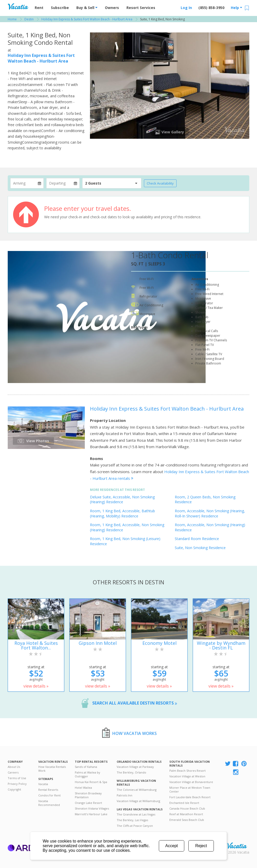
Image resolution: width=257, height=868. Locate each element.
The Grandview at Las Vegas (136, 814)
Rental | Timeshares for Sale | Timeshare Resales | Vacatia (237, 846)
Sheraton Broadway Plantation (88, 795)
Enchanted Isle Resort (184, 803)
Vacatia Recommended (49, 803)
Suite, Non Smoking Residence (200, 548)
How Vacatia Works (135, 733)
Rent (39, 8)
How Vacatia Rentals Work (52, 769)
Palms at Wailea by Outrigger (88, 774)
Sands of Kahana (86, 767)
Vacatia (43, 784)
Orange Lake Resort (88, 803)
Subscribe (60, 8)
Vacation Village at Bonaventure (191, 782)
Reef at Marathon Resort (186, 814)
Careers (13, 772)
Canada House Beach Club (187, 808)
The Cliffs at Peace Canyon (135, 826)
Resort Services (141, 8)
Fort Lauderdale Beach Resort (190, 797)
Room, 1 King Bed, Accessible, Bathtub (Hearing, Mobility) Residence (122, 513)
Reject (201, 846)
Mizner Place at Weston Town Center (190, 789)
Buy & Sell (87, 8)
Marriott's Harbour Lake (91, 814)
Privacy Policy (17, 784)
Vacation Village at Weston (187, 776)
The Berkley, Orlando (131, 772)
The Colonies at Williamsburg (137, 790)
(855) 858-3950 (211, 8)
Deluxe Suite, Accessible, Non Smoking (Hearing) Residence (122, 500)
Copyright (14, 789)
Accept (172, 846)
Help (236, 8)
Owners (112, 8)
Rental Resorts (48, 790)
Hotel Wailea (83, 788)
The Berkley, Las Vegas (132, 820)
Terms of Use (17, 778)
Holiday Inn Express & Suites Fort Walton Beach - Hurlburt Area (41, 58)
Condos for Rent (49, 795)
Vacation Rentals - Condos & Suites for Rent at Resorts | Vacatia (18, 6)
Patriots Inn (125, 795)
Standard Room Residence (197, 539)
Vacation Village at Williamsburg (138, 801)
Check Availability (160, 183)
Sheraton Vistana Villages (92, 808)
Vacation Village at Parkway (135, 767)
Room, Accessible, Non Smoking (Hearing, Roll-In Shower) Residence (210, 513)
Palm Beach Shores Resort (187, 771)
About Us (14, 767)
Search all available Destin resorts (135, 703)
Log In (186, 8)
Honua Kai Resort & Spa (91, 782)
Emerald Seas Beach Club (187, 820)
